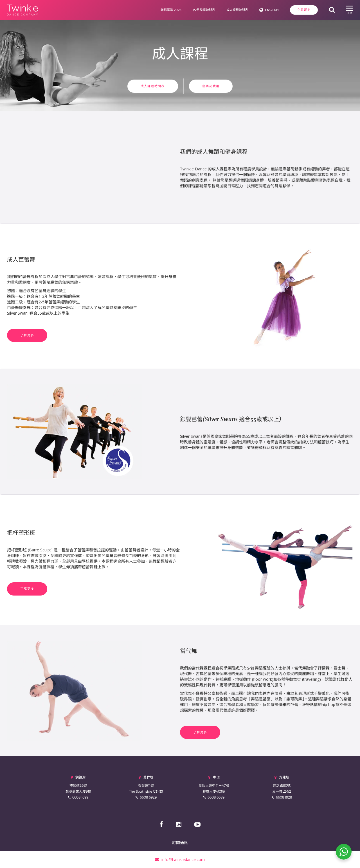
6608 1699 (80, 797)
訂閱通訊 (180, 843)
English (272, 10)
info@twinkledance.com (180, 859)
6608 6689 (216, 797)
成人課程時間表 (237, 10)
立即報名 (304, 10)
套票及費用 (211, 86)
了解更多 (27, 335)
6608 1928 (284, 797)
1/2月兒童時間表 (204, 10)
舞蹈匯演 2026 (171, 10)
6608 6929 (148, 797)
